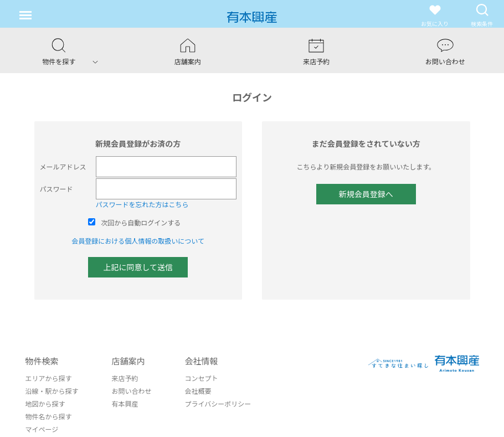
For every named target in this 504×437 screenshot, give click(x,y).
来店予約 (125, 378)
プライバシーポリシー (218, 403)
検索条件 (482, 15)
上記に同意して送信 (138, 267)
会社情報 (202, 361)
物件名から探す (49, 416)
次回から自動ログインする (141, 222)
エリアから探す (49, 378)
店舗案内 (128, 361)
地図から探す (45, 403)
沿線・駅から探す (52, 391)
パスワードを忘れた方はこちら (142, 204)
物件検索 (42, 361)
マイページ (42, 429)
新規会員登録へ (366, 194)
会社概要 (198, 391)
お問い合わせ (132, 391)
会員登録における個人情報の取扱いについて (138, 241)
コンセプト (202, 378)
